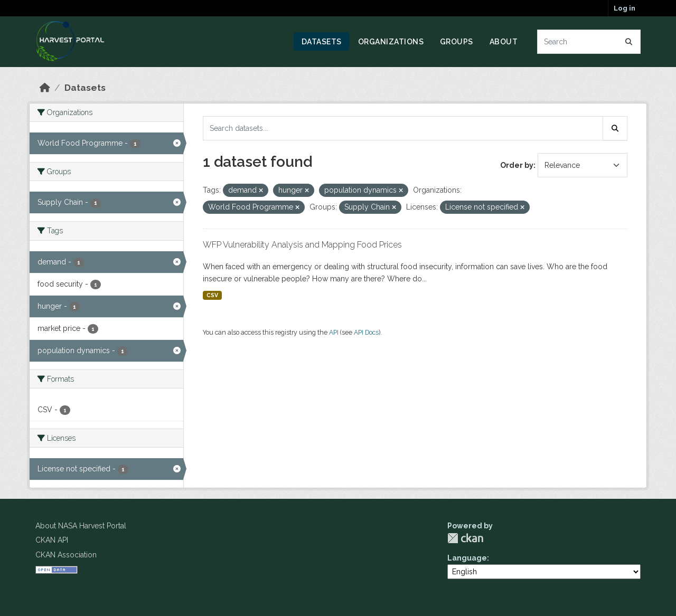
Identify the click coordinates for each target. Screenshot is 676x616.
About (504, 42)
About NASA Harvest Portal (81, 526)
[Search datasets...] (589, 42)
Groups (457, 42)
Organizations (391, 42)
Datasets (322, 42)
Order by (517, 165)
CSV (212, 295)
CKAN (465, 538)
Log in (625, 8)
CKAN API (52, 540)
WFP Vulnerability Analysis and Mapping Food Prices (302, 245)
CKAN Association (66, 555)
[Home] (45, 88)
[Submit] (629, 42)
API (334, 332)
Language (467, 558)
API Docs (366, 332)
